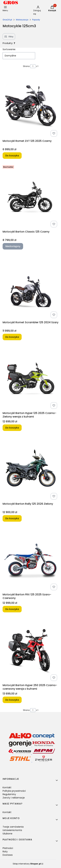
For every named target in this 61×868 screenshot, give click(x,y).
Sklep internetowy (27, 864)
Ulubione (7, 834)
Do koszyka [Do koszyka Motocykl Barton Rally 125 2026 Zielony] (12, 518)
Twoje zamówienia (13, 827)
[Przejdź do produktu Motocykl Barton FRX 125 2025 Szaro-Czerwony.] (30, 559)
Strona (26, 66)
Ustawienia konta (12, 830)
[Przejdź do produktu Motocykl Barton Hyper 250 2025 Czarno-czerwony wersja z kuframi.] (30, 650)
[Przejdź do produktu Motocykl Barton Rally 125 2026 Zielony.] (30, 468)
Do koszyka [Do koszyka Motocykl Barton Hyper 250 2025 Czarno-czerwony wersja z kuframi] (12, 700)
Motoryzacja (22, 20)
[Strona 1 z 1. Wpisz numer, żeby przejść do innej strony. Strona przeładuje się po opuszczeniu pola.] (33, 66)
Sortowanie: (9, 49)
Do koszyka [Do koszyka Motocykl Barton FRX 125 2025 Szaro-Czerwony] (12, 609)
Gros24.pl (7, 20)
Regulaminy (9, 794)
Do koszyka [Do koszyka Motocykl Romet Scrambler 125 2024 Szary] (12, 337)
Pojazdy (36, 20)
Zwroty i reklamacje (14, 798)
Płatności (8, 848)
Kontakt (7, 787)
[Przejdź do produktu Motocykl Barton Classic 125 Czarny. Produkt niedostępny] (30, 196)
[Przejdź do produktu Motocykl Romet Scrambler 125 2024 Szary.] (30, 287)
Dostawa (8, 855)
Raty (5, 852)
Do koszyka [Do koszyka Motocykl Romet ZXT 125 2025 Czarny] (12, 156)
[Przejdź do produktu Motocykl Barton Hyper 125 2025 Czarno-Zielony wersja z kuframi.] (30, 378)
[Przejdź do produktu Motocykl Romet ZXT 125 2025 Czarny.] (30, 106)
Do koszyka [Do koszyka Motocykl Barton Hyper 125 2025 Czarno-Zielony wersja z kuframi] (12, 428)
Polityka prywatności (14, 791)
